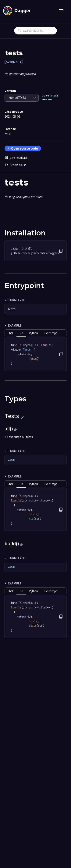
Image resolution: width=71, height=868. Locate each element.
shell (11, 333)
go (21, 333)
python (34, 333)
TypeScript (50, 333)
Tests (12, 309)
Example (15, 325)
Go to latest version (50, 97)
